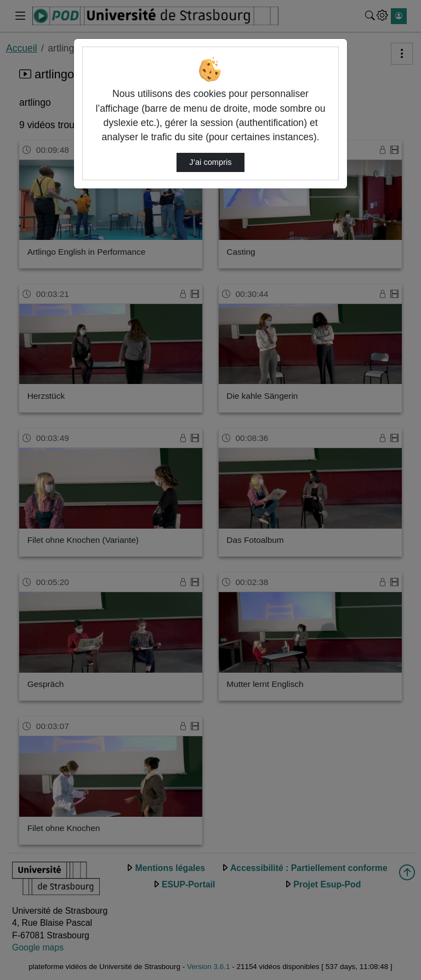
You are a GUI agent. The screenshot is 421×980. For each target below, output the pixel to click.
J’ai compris (210, 162)
